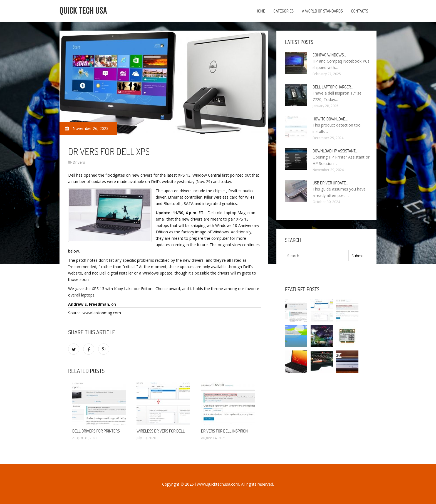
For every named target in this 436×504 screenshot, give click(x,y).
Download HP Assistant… (335, 151)
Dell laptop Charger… (333, 87)
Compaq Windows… (329, 55)
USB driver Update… (330, 183)
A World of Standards (322, 11)
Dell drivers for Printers (96, 431)
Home (260, 11)
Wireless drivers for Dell (161, 431)
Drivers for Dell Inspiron (224, 431)
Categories (284, 11)
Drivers (79, 162)
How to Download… (330, 119)
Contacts (360, 11)
